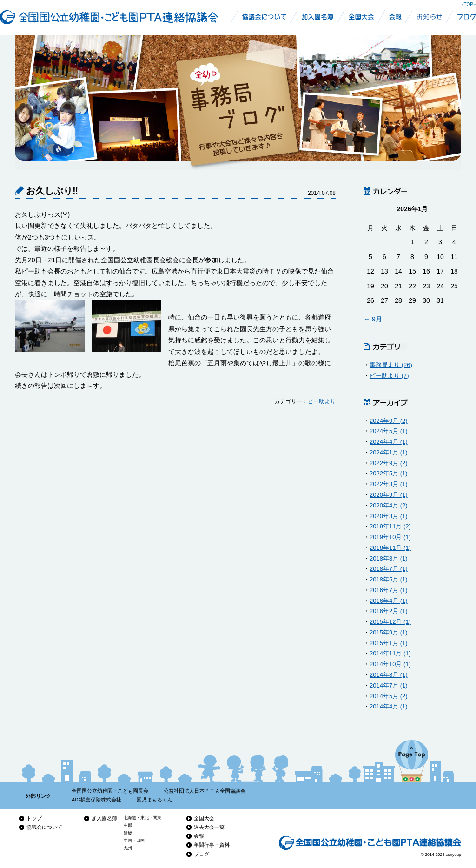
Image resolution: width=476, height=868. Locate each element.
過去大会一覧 (209, 827)
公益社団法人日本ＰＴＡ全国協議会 (205, 791)
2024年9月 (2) (389, 421)
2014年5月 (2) (389, 696)
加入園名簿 (104, 818)
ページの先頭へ (412, 761)
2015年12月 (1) (390, 622)
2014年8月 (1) (389, 675)
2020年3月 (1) (389, 516)
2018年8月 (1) (389, 558)
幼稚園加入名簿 (318, 17)
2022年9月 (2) (389, 463)
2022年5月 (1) (389, 473)
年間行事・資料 (212, 845)
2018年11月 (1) (390, 548)
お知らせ (430, 17)
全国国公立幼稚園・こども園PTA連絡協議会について (263, 17)
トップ (34, 818)
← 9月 (373, 319)
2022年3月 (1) (389, 484)
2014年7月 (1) (389, 685)
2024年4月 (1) (389, 442)
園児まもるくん (155, 800)
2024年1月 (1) (389, 452)
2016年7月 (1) (389, 590)
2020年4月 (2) (389, 505)
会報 (199, 836)
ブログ (202, 854)
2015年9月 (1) (389, 632)
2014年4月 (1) (389, 706)
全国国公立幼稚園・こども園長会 (110, 791)
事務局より (391, 365)
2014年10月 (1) (390, 664)
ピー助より (322, 401)
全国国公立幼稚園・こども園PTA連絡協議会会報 (397, 17)
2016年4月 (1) (389, 601)
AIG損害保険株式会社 (96, 800)
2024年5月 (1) (389, 431)
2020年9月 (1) (389, 495)
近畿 (128, 833)
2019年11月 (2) (390, 526)
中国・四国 (134, 841)
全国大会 (204, 818)
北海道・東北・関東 (142, 818)
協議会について (44, 827)
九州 (128, 848)
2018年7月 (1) (389, 569)
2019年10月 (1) (390, 537)
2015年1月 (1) (389, 643)
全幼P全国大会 (361, 17)
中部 (128, 825)
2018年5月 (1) (389, 579)
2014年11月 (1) (390, 653)
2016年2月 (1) (389, 611)
